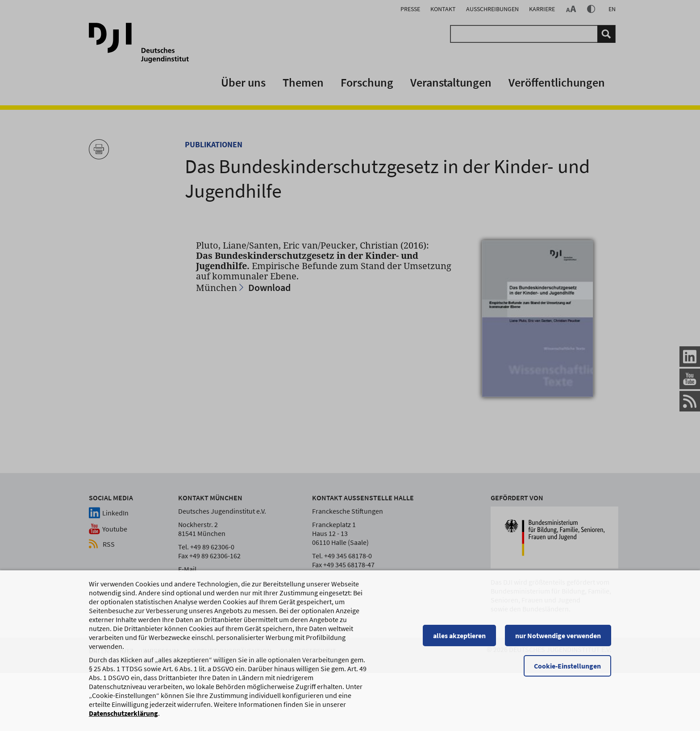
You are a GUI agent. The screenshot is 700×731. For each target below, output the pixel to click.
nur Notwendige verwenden (558, 640)
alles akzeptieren (459, 640)
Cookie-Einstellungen (567, 670)
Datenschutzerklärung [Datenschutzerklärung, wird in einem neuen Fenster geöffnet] (123, 717)
